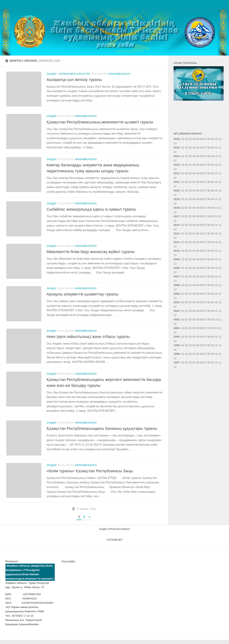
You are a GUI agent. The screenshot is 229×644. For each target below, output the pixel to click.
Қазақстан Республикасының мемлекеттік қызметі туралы (100, 123)
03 (190, 139)
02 (186, 139)
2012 (176, 233)
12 (175, 152)
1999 (176, 345)
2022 (176, 173)
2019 (176, 199)
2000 (176, 337)
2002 (176, 319)
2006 (176, 285)
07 (205, 147)
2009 (176, 259)
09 (212, 147)
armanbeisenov (119, 74)
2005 (176, 294)
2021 (176, 182)
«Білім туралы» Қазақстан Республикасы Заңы (90, 475)
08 (209, 147)
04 (194, 139)
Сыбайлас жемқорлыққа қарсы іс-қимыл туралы (91, 210)
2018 (176, 208)
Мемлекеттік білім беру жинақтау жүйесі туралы (91, 253)
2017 (176, 216)
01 (183, 139)
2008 (176, 268)
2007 (176, 276)
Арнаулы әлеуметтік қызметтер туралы (82, 296)
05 (198, 147)
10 (216, 147)
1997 (176, 362)
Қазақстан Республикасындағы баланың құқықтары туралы (102, 432)
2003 (176, 311)
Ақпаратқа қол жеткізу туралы (74, 80)
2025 (176, 147)
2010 (176, 251)
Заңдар (52, 74)
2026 (176, 139)
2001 (176, 328)
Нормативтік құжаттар (75, 74)
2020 (176, 190)
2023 (176, 165)
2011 (176, 242)
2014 (176, 225)
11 (220, 147)
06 (201, 147)
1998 (176, 354)
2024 (176, 156)
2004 (176, 302)
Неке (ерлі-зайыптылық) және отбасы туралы (88, 340)
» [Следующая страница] (89, 521)
